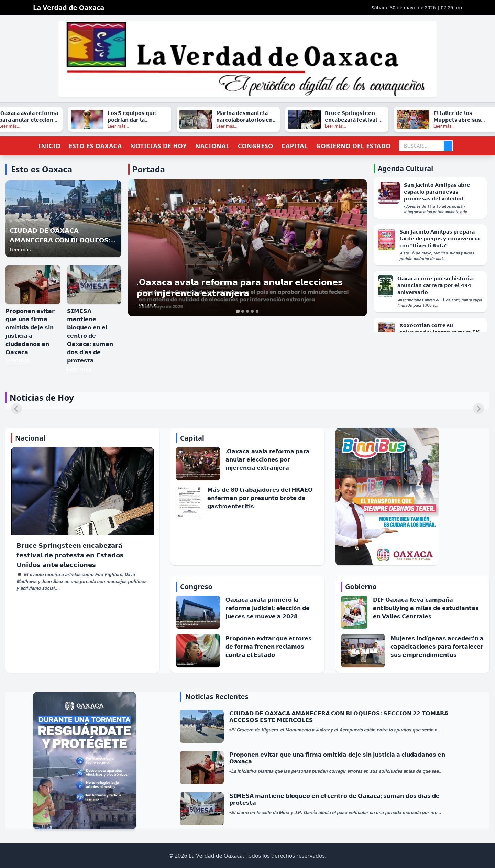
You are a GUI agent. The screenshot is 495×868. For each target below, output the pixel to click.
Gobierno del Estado (354, 146)
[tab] (238, 311)
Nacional (212, 146)
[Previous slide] (16, 409)
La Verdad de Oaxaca (69, 7)
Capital (295, 146)
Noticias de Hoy (159, 146)
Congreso (256, 146)
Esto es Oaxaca (95, 146)
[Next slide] (478, 409)
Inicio (49, 146)
